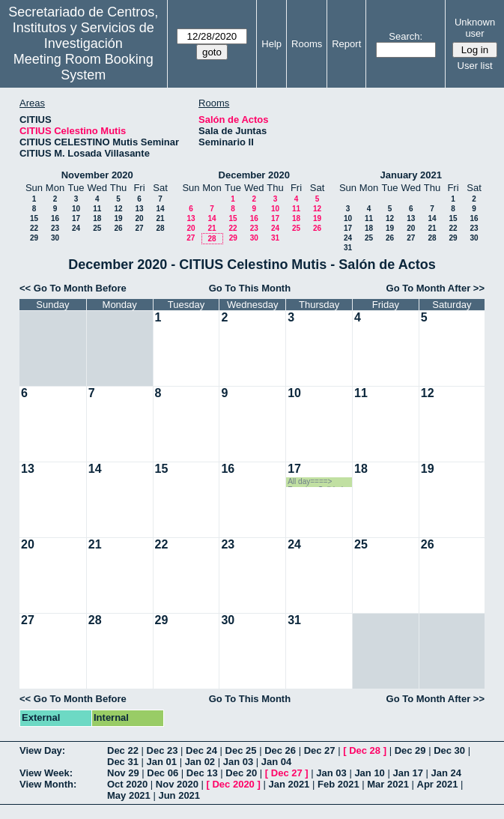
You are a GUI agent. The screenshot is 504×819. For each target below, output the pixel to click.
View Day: (42, 750)
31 (275, 238)
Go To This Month (250, 288)
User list (475, 66)
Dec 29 (410, 750)
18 (97, 218)
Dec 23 (163, 750)
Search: (406, 36)
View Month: (48, 784)
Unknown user (475, 28)
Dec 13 (202, 773)
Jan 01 (162, 762)
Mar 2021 (388, 784)
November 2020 (97, 175)
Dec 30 (449, 750)
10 (76, 209)
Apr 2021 (438, 784)
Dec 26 (280, 750)
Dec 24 (201, 750)
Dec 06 (163, 773)
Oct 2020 (127, 784)
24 (76, 228)
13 (139, 209)
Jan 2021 (289, 784)
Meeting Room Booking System (84, 67)
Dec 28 (365, 750)
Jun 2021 (179, 795)
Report (346, 44)
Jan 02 (200, 762)
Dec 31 (123, 762)
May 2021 (129, 795)
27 (139, 228)
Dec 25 (241, 750)
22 (34, 228)
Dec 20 (241, 773)
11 (97, 209)
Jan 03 (238, 762)
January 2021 (411, 175)
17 (76, 218)
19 (118, 218)
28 (160, 228)
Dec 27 (320, 750)
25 (97, 228)
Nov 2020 (177, 784)
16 (55, 218)
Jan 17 (407, 773)
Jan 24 (446, 773)
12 (118, 209)
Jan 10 (369, 773)
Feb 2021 (338, 784)
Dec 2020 (233, 784)
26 (118, 228)
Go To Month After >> (435, 288)
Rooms (307, 44)
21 (160, 218)
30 (55, 238)
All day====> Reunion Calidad (315, 482)
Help (271, 44)
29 (34, 238)
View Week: (46, 773)
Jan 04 (276, 762)
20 (139, 218)
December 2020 (254, 175)
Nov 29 (123, 773)
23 (55, 228)
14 (160, 209)
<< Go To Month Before (73, 288)
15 (34, 218)
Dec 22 (123, 750)
